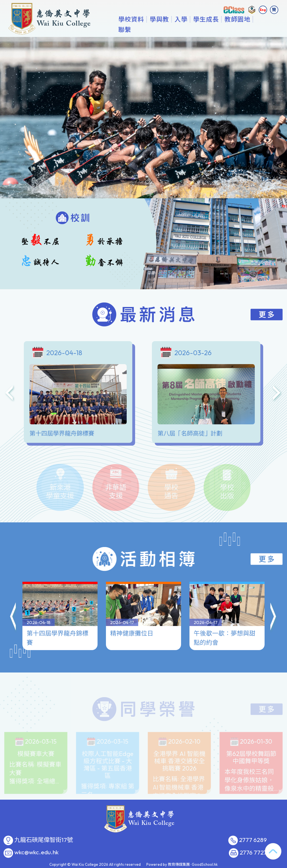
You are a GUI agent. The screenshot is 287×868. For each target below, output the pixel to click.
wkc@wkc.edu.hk (36, 852)
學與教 (177, 29)
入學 (199, 29)
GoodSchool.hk (205, 864)
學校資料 (149, 29)
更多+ (252, 29)
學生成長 (224, 29)
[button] (13, 611)
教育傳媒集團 (179, 864)
